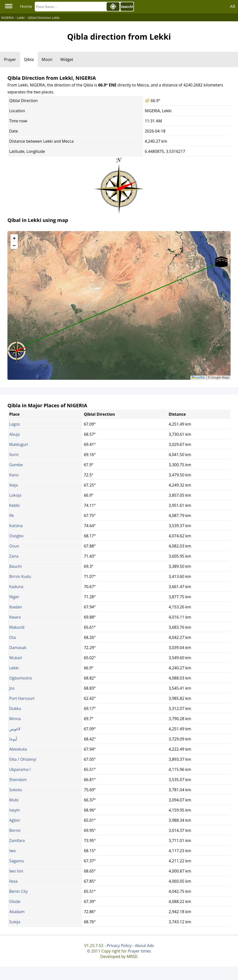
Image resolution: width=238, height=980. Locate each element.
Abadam (17, 912)
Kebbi (14, 505)
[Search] (70, 7)
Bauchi (15, 566)
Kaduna (16, 587)
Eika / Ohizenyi (23, 759)
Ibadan (16, 607)
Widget (67, 59)
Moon (47, 59)
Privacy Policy (119, 946)
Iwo (13, 851)
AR (233, 6)
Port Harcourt (22, 698)
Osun (14, 546)
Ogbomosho (21, 678)
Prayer (10, 59)
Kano (14, 475)
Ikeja (14, 485)
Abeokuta (18, 749)
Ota (13, 637)
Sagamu (17, 861)
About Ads (144, 946)
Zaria (14, 556)
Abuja (15, 434)
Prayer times (139, 951)
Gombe (16, 465)
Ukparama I (20, 769)
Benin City (18, 891)
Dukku (15, 708)
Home (26, 6)
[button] (17, 349)
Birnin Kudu (20, 576)
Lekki (14, 668)
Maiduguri (19, 444)
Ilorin (14, 455)
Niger (14, 597)
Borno (15, 830)
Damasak (18, 648)
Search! (127, 7)
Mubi (14, 800)
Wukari (16, 658)
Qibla (29, 59)
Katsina (16, 526)
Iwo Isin (16, 871)
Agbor (15, 820)
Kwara (15, 617)
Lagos (15, 424)
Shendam (18, 780)
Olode (15, 901)
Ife (12, 516)
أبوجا (13, 739)
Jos (12, 688)
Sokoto (16, 790)
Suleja (15, 922)
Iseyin (15, 810)
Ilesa (13, 881)
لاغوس (15, 729)
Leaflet (198, 377)
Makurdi (17, 627)
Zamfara (17, 841)
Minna (15, 719)
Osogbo (16, 536)
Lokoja (15, 495)
